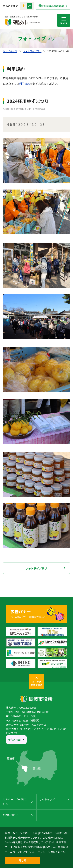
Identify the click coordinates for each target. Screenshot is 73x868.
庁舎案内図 (14, 740)
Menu (64, 20)
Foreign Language (53, 6)
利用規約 (25, 84)
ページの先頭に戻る (37, 683)
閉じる (22, 860)
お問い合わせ (11, 815)
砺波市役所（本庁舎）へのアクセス (26, 725)
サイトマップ (47, 799)
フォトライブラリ (32, 51)
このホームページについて (16, 801)
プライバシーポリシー (35, 852)
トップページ (10, 51)
